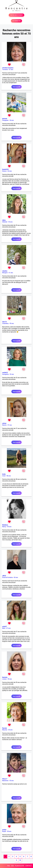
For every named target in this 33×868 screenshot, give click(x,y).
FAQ (9, 866)
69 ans (16, 577)
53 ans (10, 222)
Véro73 (4, 322)
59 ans (10, 679)
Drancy (4, 171)
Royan (4, 831)
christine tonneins (8, 68)
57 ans (10, 425)
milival (4, 423)
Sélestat (5, 222)
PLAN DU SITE (20, 866)
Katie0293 (5, 169)
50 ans (9, 527)
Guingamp (5, 374)
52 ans (12, 374)
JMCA (4, 576)
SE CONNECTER (16, 21)
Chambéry (5, 323)
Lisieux (4, 679)
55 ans (12, 323)
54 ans (12, 120)
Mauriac (5, 730)
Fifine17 (5, 779)
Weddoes (5, 525)
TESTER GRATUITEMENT (16, 15)
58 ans (9, 476)
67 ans (11, 69)
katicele (5, 119)
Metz (4, 628)
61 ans (11, 273)
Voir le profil (16, 87)
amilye (4, 830)
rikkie (4, 220)
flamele (5, 728)
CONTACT (29, 866)
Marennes (5, 781)
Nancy (4, 527)
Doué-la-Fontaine (7, 577)
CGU (13, 866)
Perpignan (5, 120)
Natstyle (5, 677)
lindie (4, 474)
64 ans (10, 171)
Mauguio (5, 273)
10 (20, 860)
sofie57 (5, 627)
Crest (4, 476)
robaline (5, 271)
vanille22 (5, 373)
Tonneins (5, 69)
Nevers (4, 425)
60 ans (10, 730)
